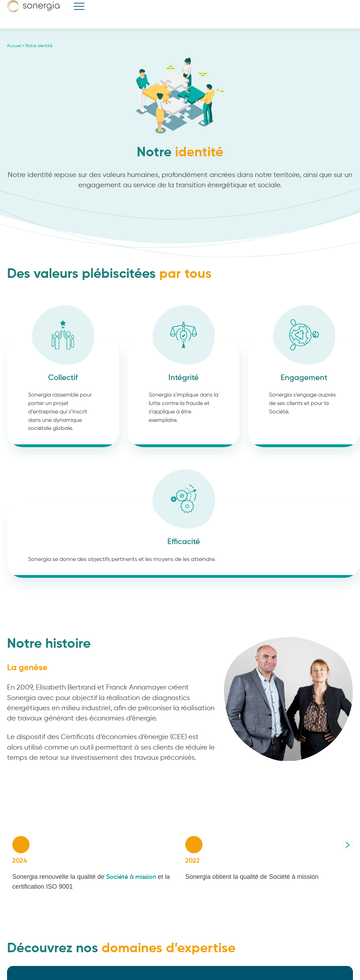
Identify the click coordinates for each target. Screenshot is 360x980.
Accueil (14, 46)
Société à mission (132, 877)
